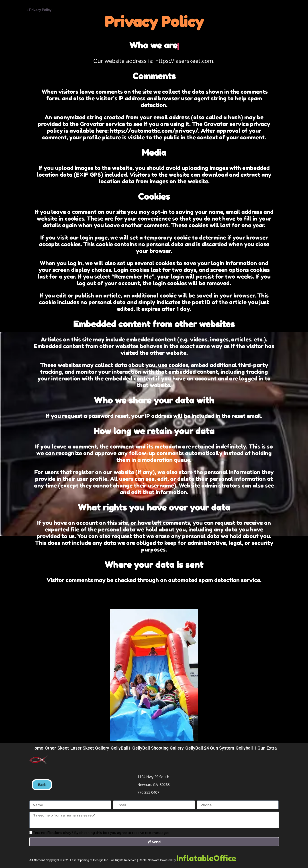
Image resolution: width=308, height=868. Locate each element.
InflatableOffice (206, 858)
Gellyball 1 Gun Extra (256, 748)
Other (50, 748)
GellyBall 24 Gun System (210, 748)
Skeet (63, 748)
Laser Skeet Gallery (90, 748)
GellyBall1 (121, 748)
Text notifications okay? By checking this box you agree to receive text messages (101, 833)
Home (15, 8)
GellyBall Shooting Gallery (158, 748)
